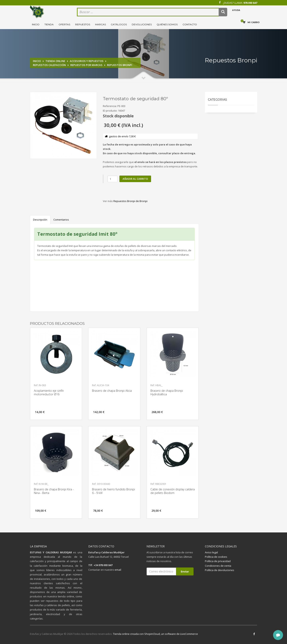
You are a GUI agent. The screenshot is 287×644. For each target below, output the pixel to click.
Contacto (190, 24)
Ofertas (64, 24)
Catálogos (119, 24)
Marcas (100, 24)
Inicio (36, 24)
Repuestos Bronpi (120, 65)
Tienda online (55, 61)
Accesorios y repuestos (87, 61)
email (118, 570)
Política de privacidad (218, 561)
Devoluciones (142, 24)
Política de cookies (216, 557)
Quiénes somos (167, 24)
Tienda (49, 24)
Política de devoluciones (220, 570)
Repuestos (83, 24)
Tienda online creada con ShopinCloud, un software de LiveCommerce (155, 634)
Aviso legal (211, 552)
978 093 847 (250, 3)
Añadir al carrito (135, 179)
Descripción (40, 220)
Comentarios (61, 220)
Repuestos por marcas (86, 65)
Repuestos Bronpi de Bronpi (130, 201)
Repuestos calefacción (49, 65)
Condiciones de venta (218, 566)
